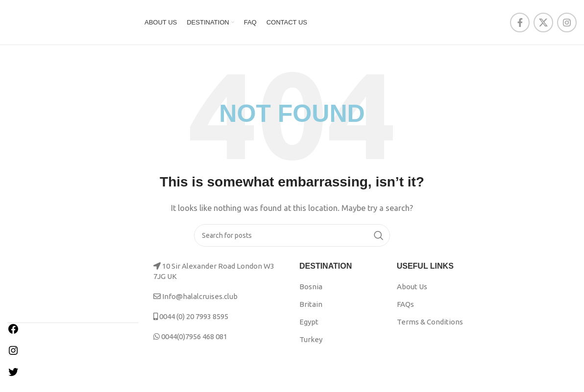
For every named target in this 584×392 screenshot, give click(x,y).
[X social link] (543, 25)
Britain (311, 311)
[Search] (292, 242)
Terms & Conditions (430, 328)
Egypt (309, 328)
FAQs (405, 311)
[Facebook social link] (520, 25)
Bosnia (311, 293)
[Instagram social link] (567, 25)
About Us (412, 293)
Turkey (311, 346)
